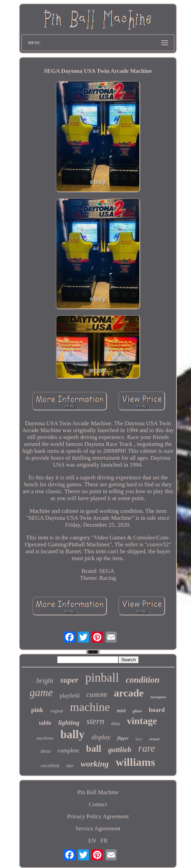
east (121, 710)
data (116, 723)
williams (135, 762)
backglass (158, 697)
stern (95, 721)
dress (46, 751)
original (57, 711)
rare (147, 748)
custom (97, 694)
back (139, 739)
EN (92, 841)
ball (94, 749)
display (101, 737)
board (157, 710)
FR (104, 841)
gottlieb (120, 749)
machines (45, 738)
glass (137, 711)
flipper (123, 738)
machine (90, 707)
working (95, 764)
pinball (102, 678)
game (41, 693)
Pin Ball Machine (98, 792)
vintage (142, 721)
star (70, 766)
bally (73, 734)
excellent (50, 765)
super (69, 680)
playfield (70, 696)
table (45, 723)
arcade (129, 693)
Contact (98, 804)
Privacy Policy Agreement (98, 816)
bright (45, 681)
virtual (154, 739)
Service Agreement (98, 828)
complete (69, 750)
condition (143, 680)
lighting (69, 723)
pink (37, 710)
